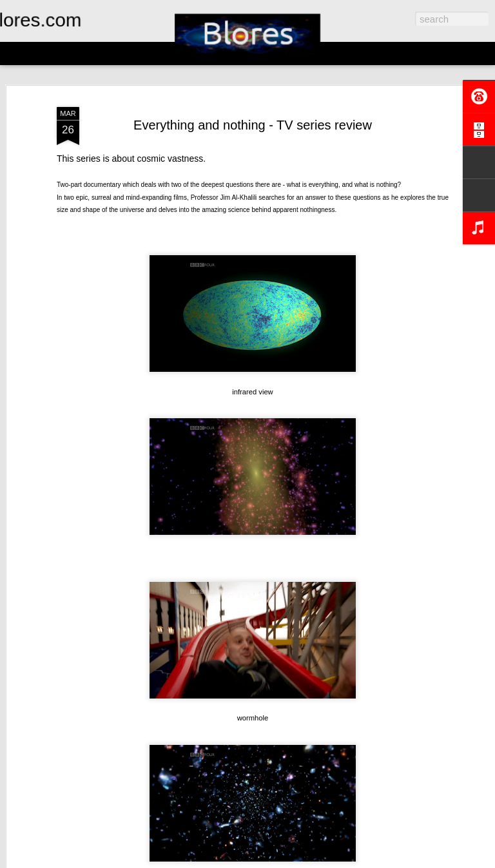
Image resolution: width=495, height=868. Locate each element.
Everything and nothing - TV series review (253, 125)
